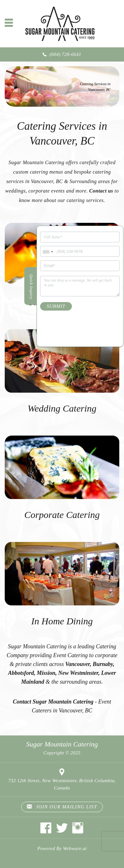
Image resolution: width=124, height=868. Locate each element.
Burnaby (103, 664)
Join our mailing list (62, 807)
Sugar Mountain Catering (62, 744)
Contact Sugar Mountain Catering (53, 702)
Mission (46, 673)
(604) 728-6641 (65, 54)
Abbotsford (21, 673)
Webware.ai (75, 848)
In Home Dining (62, 621)
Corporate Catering (62, 515)
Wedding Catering (62, 408)
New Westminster (78, 673)
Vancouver (78, 664)
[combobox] (48, 252)
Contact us (101, 191)
